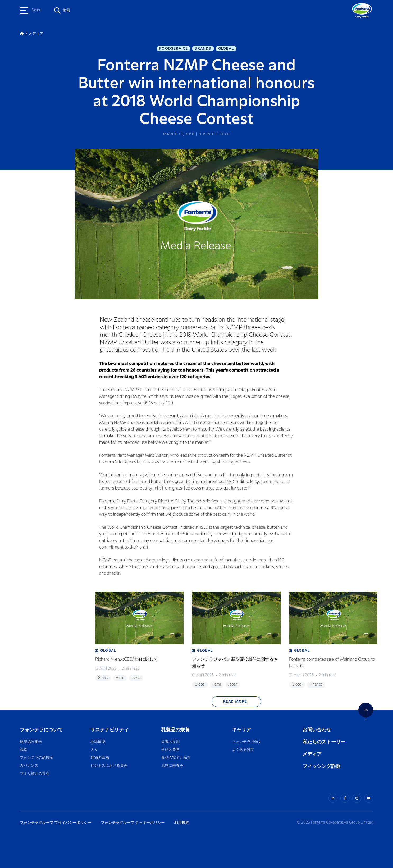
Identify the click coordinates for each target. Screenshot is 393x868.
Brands (203, 49)
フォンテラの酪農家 (36, 758)
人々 (94, 750)
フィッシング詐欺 (322, 766)
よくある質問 (243, 750)
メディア (312, 754)
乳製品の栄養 (175, 730)
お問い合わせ (317, 730)
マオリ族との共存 (35, 774)
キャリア (242, 730)
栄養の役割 (170, 742)
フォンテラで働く (247, 742)
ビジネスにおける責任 (109, 766)
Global (226, 49)
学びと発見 (170, 750)
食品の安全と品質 (176, 758)
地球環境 (98, 742)
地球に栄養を (172, 766)
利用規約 (182, 823)
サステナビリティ (109, 730)
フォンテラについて (41, 730)
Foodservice (173, 49)
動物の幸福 (100, 758)
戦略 (24, 750)
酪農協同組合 (31, 742)
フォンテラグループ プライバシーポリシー (56, 823)
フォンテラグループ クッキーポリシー (133, 823)
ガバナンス (29, 766)
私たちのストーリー (324, 742)
